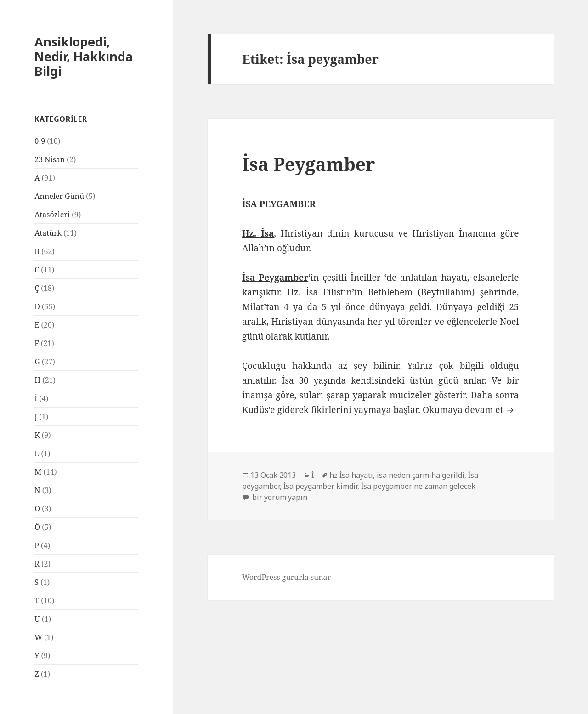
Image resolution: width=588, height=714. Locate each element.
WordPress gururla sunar (286, 577)
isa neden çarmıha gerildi (421, 475)
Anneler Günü (59, 196)
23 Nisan (50, 159)
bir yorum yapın (279, 497)
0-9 (40, 141)
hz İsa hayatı (351, 475)
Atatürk (48, 233)
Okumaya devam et (469, 410)
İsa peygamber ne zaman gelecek (418, 486)
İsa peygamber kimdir (320, 486)
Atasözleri (52, 215)
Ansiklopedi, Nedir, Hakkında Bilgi (84, 56)
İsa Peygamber (308, 164)
